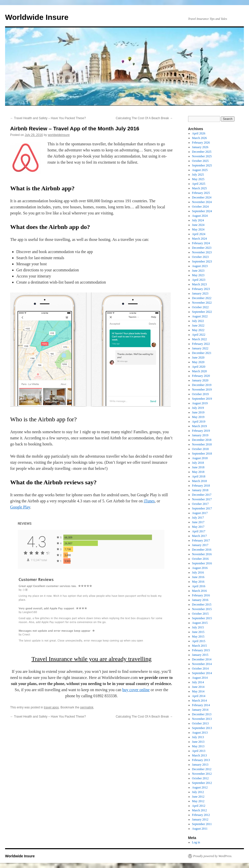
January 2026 (200, 147)
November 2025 (202, 156)
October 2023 (200, 257)
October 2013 (200, 723)
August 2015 (200, 623)
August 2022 (200, 316)
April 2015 (199, 641)
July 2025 (198, 175)
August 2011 (200, 829)
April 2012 (199, 806)
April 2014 (199, 696)
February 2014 (201, 705)
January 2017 (200, 545)
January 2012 (200, 819)
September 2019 (202, 399)
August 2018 (200, 458)
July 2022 (198, 321)
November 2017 (202, 499)
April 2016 (199, 586)
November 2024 (202, 202)
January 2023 (200, 293)
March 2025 (199, 188)
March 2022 (199, 339)
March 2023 (199, 284)
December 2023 (202, 248)
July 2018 (198, 463)
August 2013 (200, 733)
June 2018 (198, 467)
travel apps (51, 707)
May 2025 (198, 179)
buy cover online (136, 690)
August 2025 (200, 170)
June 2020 (198, 358)
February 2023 (201, 289)
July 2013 (198, 737)
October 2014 (200, 669)
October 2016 (200, 559)
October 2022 (200, 307)
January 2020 (200, 380)
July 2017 (198, 518)
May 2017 (198, 527)
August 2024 (200, 216)
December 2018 (202, 440)
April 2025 (199, 184)
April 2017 (199, 531)
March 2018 (199, 481)
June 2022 (198, 325)
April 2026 (199, 133)
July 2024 (198, 220)
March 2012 (199, 810)
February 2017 (201, 540)
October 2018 (200, 449)
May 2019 (198, 417)
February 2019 (201, 431)
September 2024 (202, 211)
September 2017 (202, 508)
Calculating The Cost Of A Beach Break (144, 118)
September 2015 (202, 618)
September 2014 (202, 673)
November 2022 (202, 303)
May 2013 (198, 746)
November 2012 (202, 774)
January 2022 (200, 348)
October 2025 (200, 161)
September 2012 (202, 783)
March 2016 (199, 591)
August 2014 (200, 678)
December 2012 (202, 769)
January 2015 (200, 655)
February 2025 (201, 193)
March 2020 (199, 371)
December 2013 (202, 714)
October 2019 (200, 394)
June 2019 (198, 412)
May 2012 (198, 801)
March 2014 (199, 701)
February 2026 (201, 143)
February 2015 (201, 650)
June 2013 (198, 742)
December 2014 (202, 659)
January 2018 (200, 490)
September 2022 (202, 312)
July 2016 (198, 572)
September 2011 (202, 824)
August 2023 (200, 266)
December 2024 (202, 197)
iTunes (149, 501)
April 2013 (199, 751)
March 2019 (199, 426)
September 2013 (202, 728)
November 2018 (202, 444)
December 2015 (202, 604)
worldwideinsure (59, 135)
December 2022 (202, 298)
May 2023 (198, 275)
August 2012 (200, 787)
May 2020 (198, 362)
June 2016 (198, 577)
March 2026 (199, 138)
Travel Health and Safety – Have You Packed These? (48, 118)
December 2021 (202, 353)
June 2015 (198, 632)
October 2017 (200, 504)
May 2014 (198, 691)
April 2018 (199, 476)
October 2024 (200, 207)
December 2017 (202, 495)
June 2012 (198, 797)
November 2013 (202, 719)
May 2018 (198, 472)
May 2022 (198, 330)
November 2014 (202, 664)
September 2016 (202, 563)
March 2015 (199, 646)
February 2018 (201, 486)
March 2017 (199, 536)
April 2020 (199, 367)
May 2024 (198, 229)
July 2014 (198, 682)
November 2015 (202, 609)
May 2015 (198, 637)
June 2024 (198, 225)
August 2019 (200, 403)
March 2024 (199, 239)
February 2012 (201, 815)
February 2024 (201, 243)
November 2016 (202, 554)
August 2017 (200, 513)
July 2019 (198, 408)
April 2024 (199, 234)
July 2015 (198, 627)
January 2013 (200, 765)
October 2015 (200, 614)
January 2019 (200, 435)
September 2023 (202, 261)
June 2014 (198, 687)
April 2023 (199, 280)
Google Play (20, 507)
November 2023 (202, 252)
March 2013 (199, 755)
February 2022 (201, 344)
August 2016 (200, 568)
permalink (87, 707)
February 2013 (201, 760)
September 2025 (202, 165)
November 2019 (202, 390)
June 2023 (198, 271)
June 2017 (198, 522)
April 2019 (199, 422)
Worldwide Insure (37, 17)
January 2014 (200, 710)
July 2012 (198, 792)
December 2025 (202, 152)
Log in (196, 842)
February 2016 (201, 595)
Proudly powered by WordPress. (213, 856)
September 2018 (202, 454)
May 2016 (198, 582)
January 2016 (200, 600)
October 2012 (200, 778)
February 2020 (201, 376)
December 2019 (202, 385)
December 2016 (202, 550)
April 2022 (199, 335)
